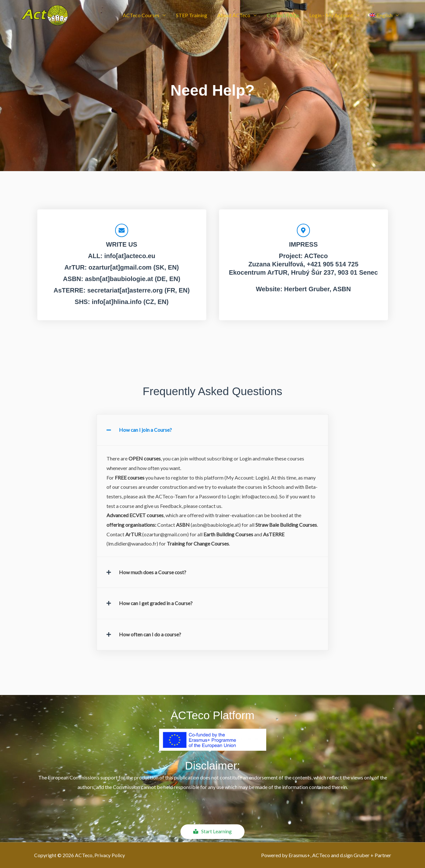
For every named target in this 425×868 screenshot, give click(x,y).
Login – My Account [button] (331, 17)
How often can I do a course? (150, 634)
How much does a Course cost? (153, 572)
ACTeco (316, 257)
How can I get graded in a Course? (156, 603)
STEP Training (192, 17)
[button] (384, 17)
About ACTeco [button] (234, 17)
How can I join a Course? (146, 431)
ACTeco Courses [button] (141, 17)
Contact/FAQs (283, 17)
